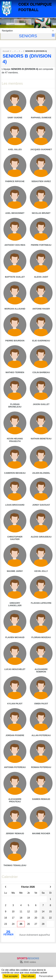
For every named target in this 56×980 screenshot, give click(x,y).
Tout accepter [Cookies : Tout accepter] (11, 976)
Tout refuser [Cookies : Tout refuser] (28, 976)
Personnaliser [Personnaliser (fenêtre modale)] (46, 976)
